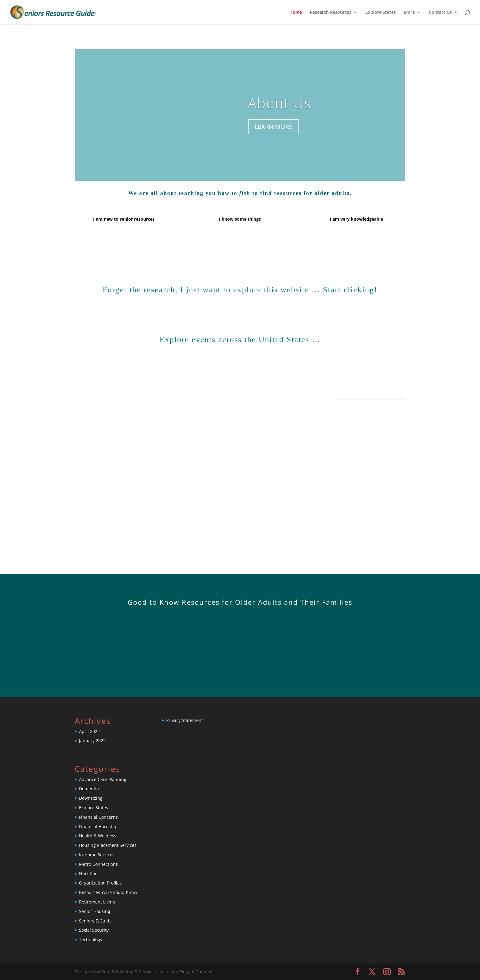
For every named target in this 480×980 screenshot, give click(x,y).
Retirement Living (97, 902)
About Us (280, 103)
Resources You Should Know (108, 892)
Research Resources (331, 13)
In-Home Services (97, 855)
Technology (91, 939)
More (409, 13)
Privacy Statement (185, 720)
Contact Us (440, 13)
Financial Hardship (98, 827)
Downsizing (91, 798)
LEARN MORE (274, 127)
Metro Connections (98, 864)
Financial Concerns (98, 817)
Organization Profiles (100, 883)
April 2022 (89, 731)
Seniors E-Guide (95, 921)
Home (296, 13)
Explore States (381, 13)
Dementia (89, 789)
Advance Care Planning (103, 779)
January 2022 (92, 741)
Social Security (94, 930)
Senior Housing (95, 911)
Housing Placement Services (108, 845)
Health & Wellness (98, 836)
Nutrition (88, 874)
